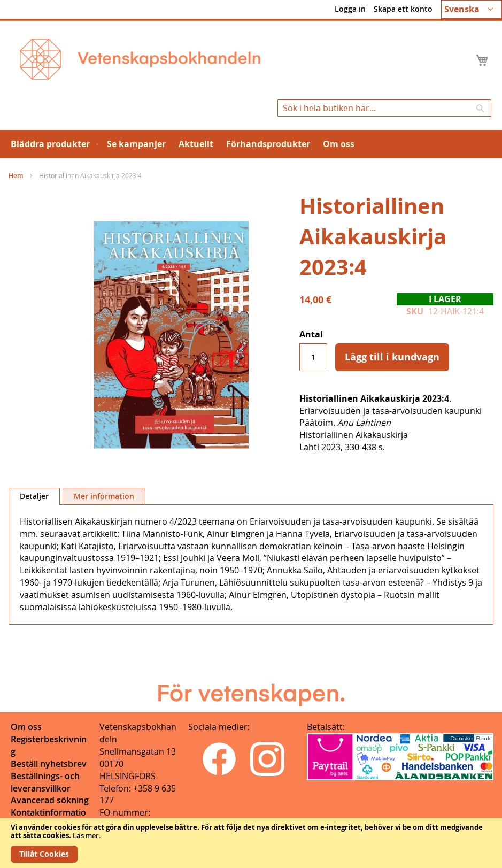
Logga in (350, 9)
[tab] (34, 496)
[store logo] (140, 59)
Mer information (104, 496)
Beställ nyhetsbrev (49, 764)
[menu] (251, 144)
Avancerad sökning (50, 800)
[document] (251, 843)
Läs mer (86, 835)
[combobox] (384, 108)
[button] (472, 9)
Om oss (26, 727)
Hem (16, 176)
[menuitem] (52, 144)
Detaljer (34, 496)
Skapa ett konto (403, 9)
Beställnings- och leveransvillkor (45, 782)
